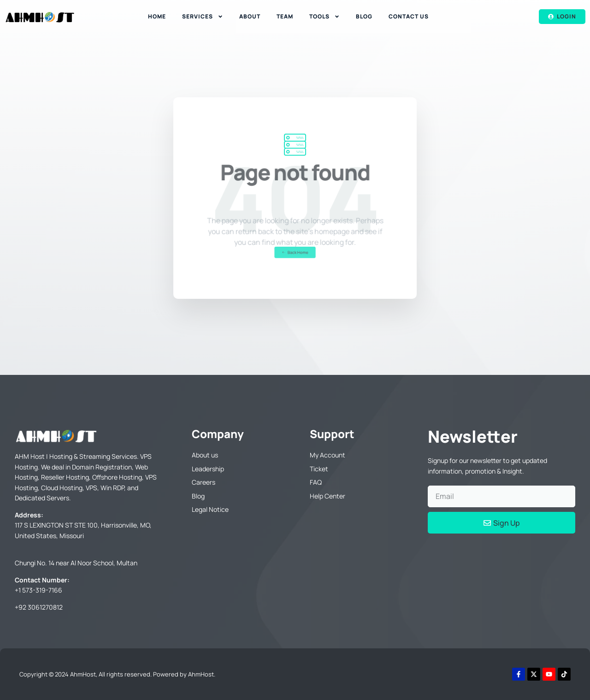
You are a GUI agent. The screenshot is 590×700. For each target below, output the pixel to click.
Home (157, 16)
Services (203, 17)
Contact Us (409, 16)
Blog (364, 16)
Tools (324, 17)
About (250, 16)
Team (285, 16)
